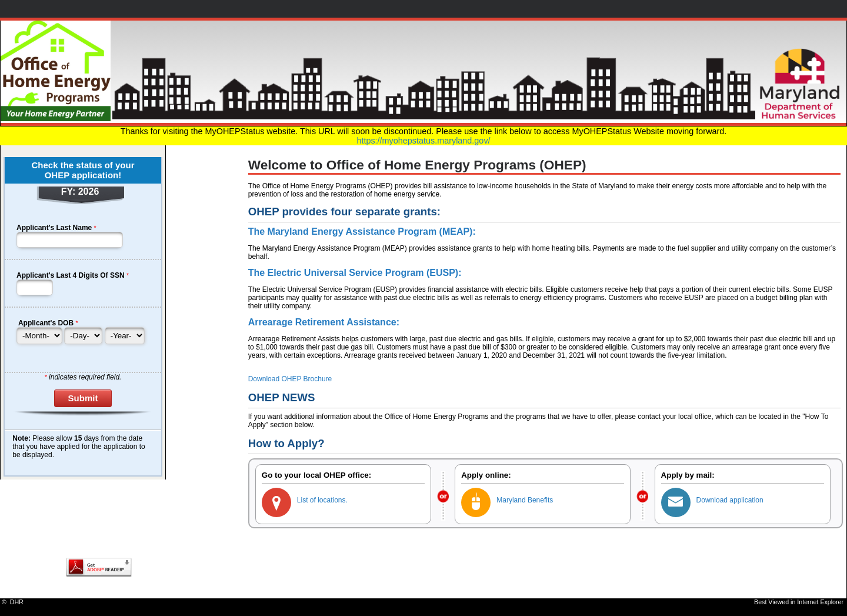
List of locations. (322, 500)
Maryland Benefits (525, 500)
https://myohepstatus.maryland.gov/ (423, 141)
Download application (730, 500)
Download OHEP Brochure (290, 379)
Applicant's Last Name (54, 228)
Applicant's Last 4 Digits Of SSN (71, 275)
